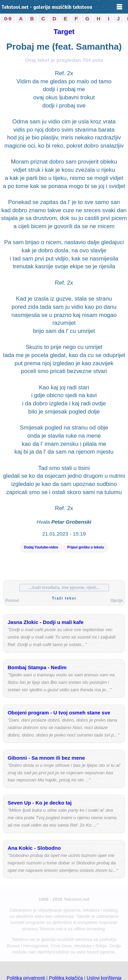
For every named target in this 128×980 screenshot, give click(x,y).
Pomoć (12, 601)
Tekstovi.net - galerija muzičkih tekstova (47, 8)
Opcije (117, 601)
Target (64, 31)
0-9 (8, 19)
